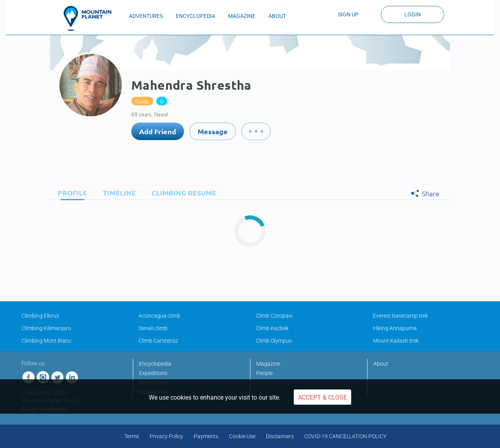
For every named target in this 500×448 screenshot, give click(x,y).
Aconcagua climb (160, 316)
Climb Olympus (274, 341)
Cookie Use (242, 436)
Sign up (348, 14)
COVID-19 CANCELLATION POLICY (345, 436)
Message (213, 131)
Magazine (268, 364)
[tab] (71, 193)
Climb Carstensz (158, 341)
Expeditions (153, 373)
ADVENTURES (146, 16)
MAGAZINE (242, 16)
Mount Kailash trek (396, 341)
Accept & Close (322, 397)
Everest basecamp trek (401, 316)
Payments (206, 436)
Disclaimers (280, 436)
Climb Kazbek (272, 328)
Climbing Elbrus (40, 316)
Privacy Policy (166, 436)
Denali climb (153, 328)
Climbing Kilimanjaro (46, 328)
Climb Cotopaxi (274, 316)
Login (412, 14)
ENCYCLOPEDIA (196, 16)
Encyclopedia (155, 364)
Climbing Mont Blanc (46, 341)
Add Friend (158, 131)
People (264, 373)
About (381, 364)
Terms (132, 436)
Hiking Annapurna (395, 328)
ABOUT (277, 16)
